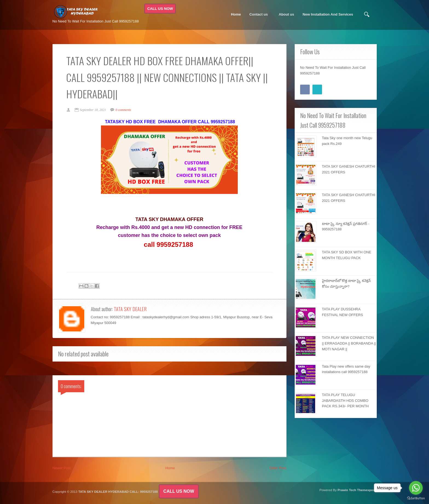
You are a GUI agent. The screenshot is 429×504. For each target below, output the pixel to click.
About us (286, 14)
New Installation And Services (328, 14)
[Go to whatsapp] (416, 488)
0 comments (123, 110)
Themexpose (367, 490)
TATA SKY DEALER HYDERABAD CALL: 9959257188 (118, 492)
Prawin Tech (347, 490)
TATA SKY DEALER (130, 309)
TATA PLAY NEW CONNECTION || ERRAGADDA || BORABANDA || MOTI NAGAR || (349, 343)
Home (236, 14)
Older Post (278, 468)
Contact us (259, 15)
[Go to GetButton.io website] (416, 498)
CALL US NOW (160, 9)
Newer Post (62, 468)
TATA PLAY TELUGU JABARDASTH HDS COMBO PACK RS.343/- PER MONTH (345, 401)
